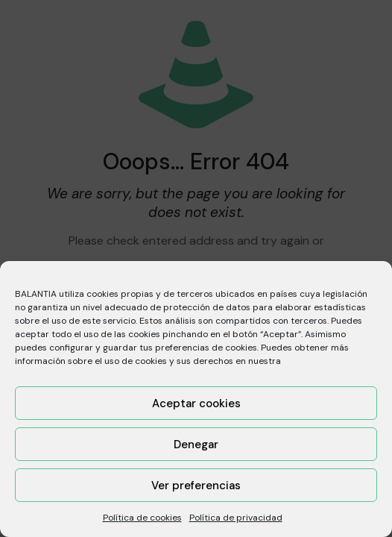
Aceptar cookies (196, 403)
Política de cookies (142, 518)
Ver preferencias (196, 486)
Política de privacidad (236, 518)
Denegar (196, 445)
